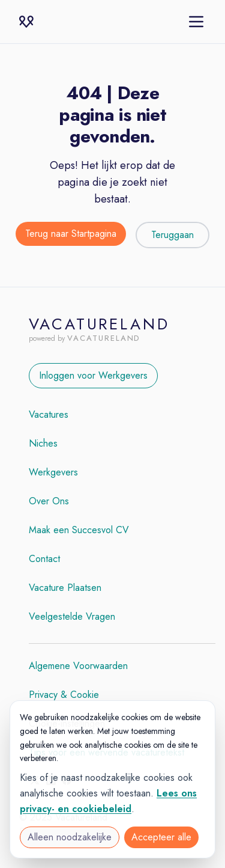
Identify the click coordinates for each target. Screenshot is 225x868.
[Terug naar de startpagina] (71, 235)
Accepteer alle (161, 837)
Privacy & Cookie (64, 695)
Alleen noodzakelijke (70, 837)
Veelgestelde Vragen (72, 616)
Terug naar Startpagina (71, 234)
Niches (43, 443)
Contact (44, 559)
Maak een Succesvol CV (79, 530)
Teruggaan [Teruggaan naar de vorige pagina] (172, 235)
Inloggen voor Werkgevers (93, 375)
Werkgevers (53, 472)
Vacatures (49, 414)
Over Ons (49, 501)
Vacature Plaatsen (65, 588)
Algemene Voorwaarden (78, 666)
